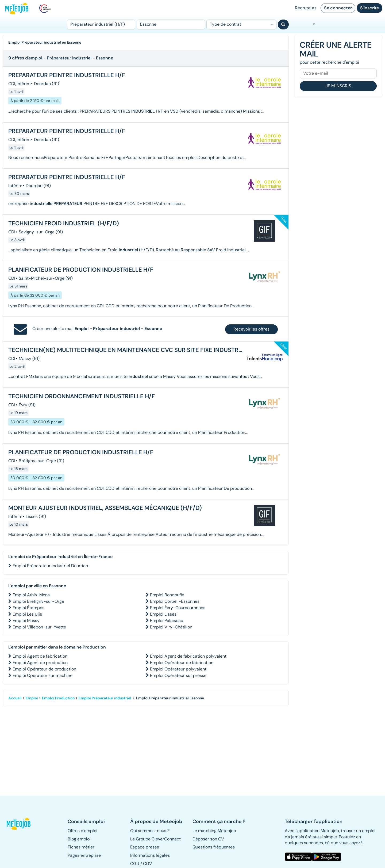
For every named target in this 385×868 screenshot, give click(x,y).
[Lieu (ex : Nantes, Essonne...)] (171, 24)
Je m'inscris (338, 86)
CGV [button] (148, 864)
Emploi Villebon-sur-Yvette (39, 627)
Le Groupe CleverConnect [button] (155, 839)
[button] (21, 824)
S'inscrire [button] (369, 8)
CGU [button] (135, 864)
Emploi (32, 698)
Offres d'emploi (82, 831)
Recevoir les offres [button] (251, 329)
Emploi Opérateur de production (44, 669)
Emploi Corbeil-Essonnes (175, 601)
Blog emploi (79, 839)
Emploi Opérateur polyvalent (178, 669)
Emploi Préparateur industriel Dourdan (50, 566)
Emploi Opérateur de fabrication (182, 663)
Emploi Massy (26, 621)
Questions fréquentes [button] (214, 847)
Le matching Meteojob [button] (214, 831)
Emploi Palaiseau (167, 621)
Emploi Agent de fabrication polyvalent (188, 656)
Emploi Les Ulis (27, 614)
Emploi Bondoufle (167, 595)
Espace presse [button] (145, 847)
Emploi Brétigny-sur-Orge (38, 601)
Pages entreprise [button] (84, 855)
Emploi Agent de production (40, 663)
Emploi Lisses (163, 614)
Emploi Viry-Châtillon (171, 627)
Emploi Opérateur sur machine (43, 675)
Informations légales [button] (150, 855)
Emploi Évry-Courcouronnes (178, 608)
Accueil (15, 698)
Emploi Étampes (28, 608)
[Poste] (101, 24)
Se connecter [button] (338, 8)
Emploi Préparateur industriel (105, 698)
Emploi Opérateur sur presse (178, 675)
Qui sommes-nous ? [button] (150, 831)
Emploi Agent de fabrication (40, 656)
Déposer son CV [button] (208, 839)
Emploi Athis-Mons (31, 595)
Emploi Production (58, 698)
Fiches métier (81, 847)
